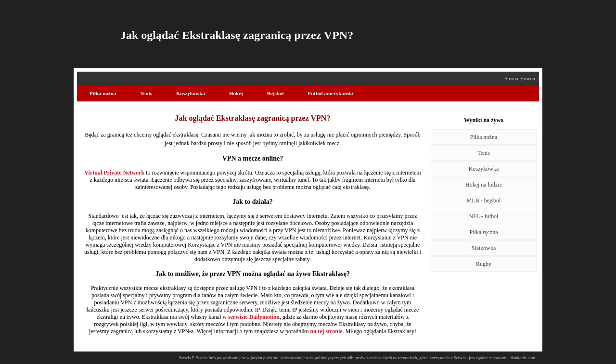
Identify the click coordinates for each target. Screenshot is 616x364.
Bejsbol (276, 93)
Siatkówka (484, 248)
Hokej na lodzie (484, 185)
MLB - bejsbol (484, 201)
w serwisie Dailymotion (251, 317)
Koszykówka (191, 93)
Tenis (146, 93)
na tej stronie (327, 331)
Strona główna (520, 78)
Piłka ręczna (484, 232)
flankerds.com (523, 358)
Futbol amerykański (330, 93)
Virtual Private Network (114, 173)
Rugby (484, 264)
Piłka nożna (103, 93)
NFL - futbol (484, 216)
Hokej (236, 93)
